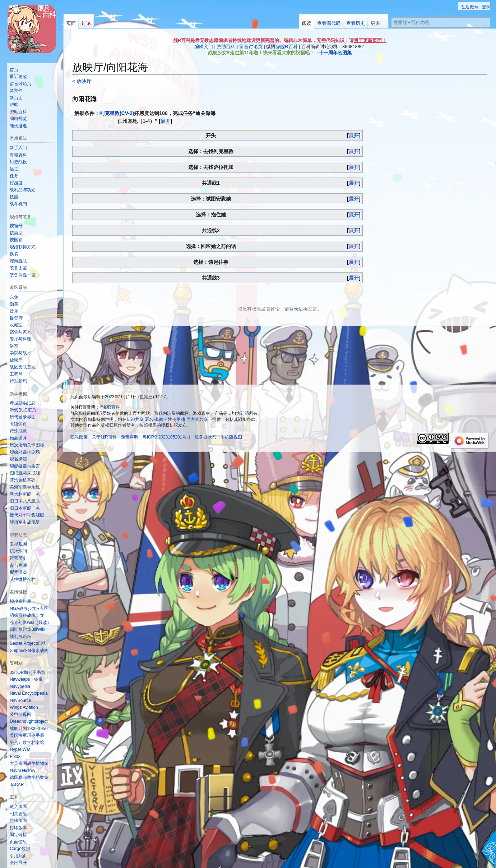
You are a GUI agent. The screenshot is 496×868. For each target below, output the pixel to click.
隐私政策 (79, 437)
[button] (18, 863)
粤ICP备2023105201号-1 (166, 437)
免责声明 (130, 437)
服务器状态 (205, 437)
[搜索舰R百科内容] (441, 22)
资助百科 (226, 47)
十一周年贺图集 (335, 53)
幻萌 (245, 413)
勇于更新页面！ (370, 40)
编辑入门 (204, 47)
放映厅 (83, 81)
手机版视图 (231, 437)
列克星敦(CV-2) (117, 113)
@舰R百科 (286, 47)
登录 (294, 309)
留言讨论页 (251, 47)
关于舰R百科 (104, 437)
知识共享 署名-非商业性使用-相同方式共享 (167, 419)
